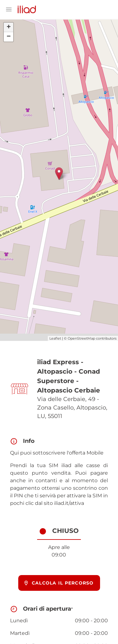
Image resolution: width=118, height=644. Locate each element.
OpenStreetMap (81, 338)
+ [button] (9, 27)
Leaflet (55, 338)
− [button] (9, 37)
